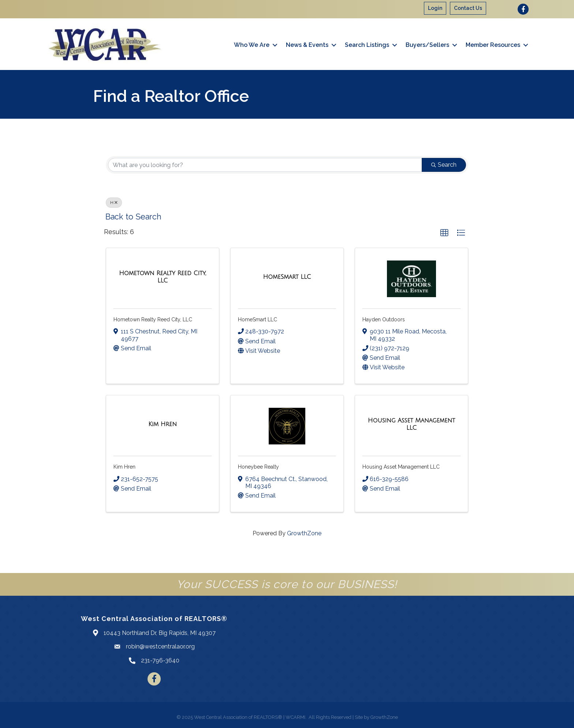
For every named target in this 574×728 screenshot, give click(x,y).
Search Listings (367, 45)
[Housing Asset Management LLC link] (411, 424)
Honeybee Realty (258, 467)
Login (435, 8)
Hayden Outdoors (384, 319)
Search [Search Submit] (444, 165)
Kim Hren (124, 467)
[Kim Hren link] (163, 424)
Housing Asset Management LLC (401, 467)
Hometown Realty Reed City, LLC (153, 319)
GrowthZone (304, 533)
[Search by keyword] (265, 165)
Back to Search (133, 217)
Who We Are (252, 45)
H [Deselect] (114, 203)
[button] (444, 233)
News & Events (307, 45)
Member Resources (493, 45)
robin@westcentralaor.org (160, 646)
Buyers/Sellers (427, 45)
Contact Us (468, 8)
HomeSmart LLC (258, 319)
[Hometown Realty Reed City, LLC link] (163, 277)
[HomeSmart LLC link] (287, 277)
